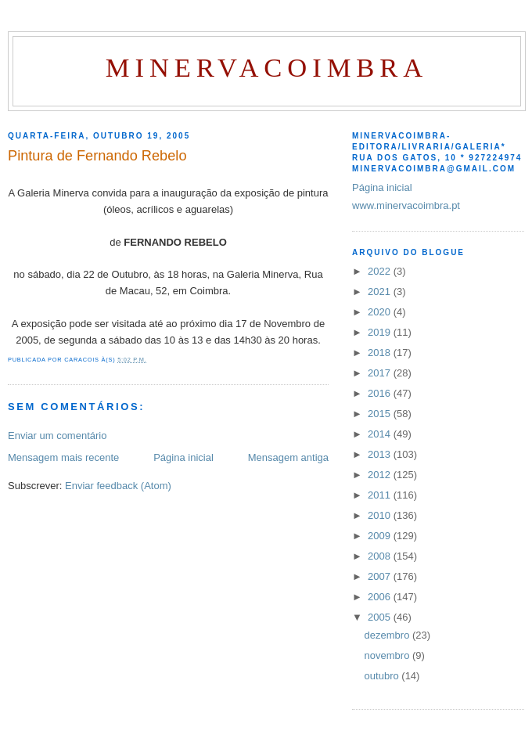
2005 (381, 617)
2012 (381, 475)
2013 (381, 454)
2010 (381, 515)
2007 (381, 576)
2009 (381, 536)
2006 (381, 597)
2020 (381, 312)
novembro (388, 655)
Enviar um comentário (57, 436)
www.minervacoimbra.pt (406, 205)
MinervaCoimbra (267, 67)
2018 (381, 353)
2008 (381, 556)
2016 (381, 393)
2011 (381, 495)
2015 (381, 414)
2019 (381, 332)
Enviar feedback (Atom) (118, 486)
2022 (381, 271)
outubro (383, 676)
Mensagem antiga (288, 457)
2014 (381, 434)
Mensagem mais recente (63, 457)
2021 (381, 292)
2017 (381, 373)
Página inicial (183, 457)
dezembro (388, 635)
